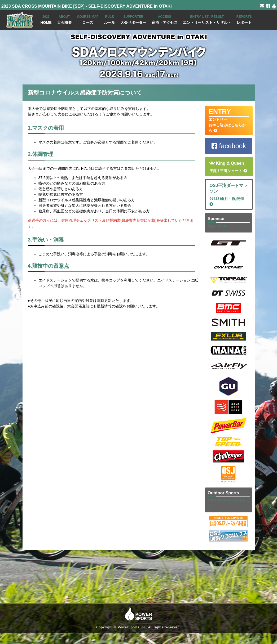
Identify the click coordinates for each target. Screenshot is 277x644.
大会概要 (64, 19)
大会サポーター (133, 19)
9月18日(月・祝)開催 (229, 194)
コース (88, 19)
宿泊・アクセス (165, 19)
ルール (109, 19)
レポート (244, 19)
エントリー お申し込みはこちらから (229, 120)
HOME (46, 19)
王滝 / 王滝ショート (229, 167)
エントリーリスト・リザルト (207, 19)
